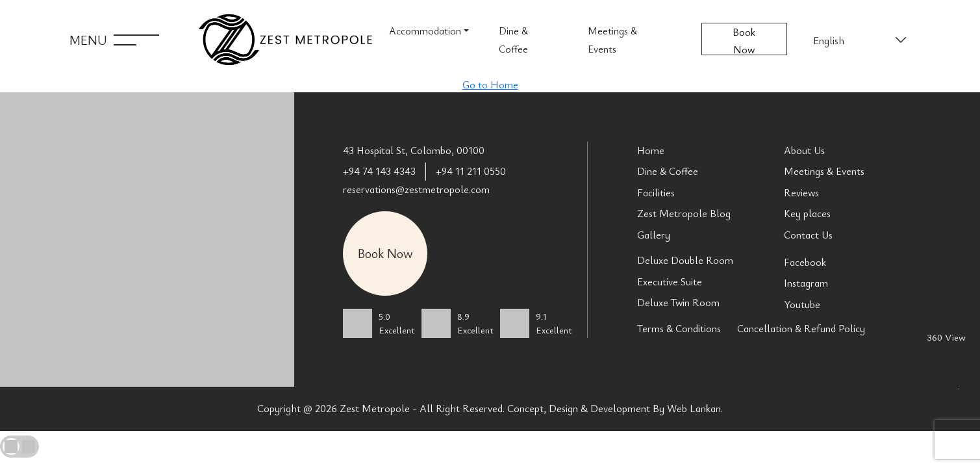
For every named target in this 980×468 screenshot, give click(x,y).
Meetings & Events (612, 40)
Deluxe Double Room (685, 260)
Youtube (802, 304)
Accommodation (425, 31)
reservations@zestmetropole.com (416, 189)
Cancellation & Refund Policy (801, 328)
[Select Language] (859, 40)
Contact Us (808, 235)
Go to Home (490, 84)
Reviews (801, 192)
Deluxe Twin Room (678, 302)
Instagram (806, 283)
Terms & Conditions (679, 328)
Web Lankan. (695, 408)
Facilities (656, 192)
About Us (804, 150)
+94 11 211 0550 (471, 171)
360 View (946, 337)
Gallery (654, 235)
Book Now (744, 40)
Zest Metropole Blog (684, 213)
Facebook (805, 262)
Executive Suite (670, 281)
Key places (807, 213)
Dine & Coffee (513, 40)
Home (651, 150)
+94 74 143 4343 (379, 171)
